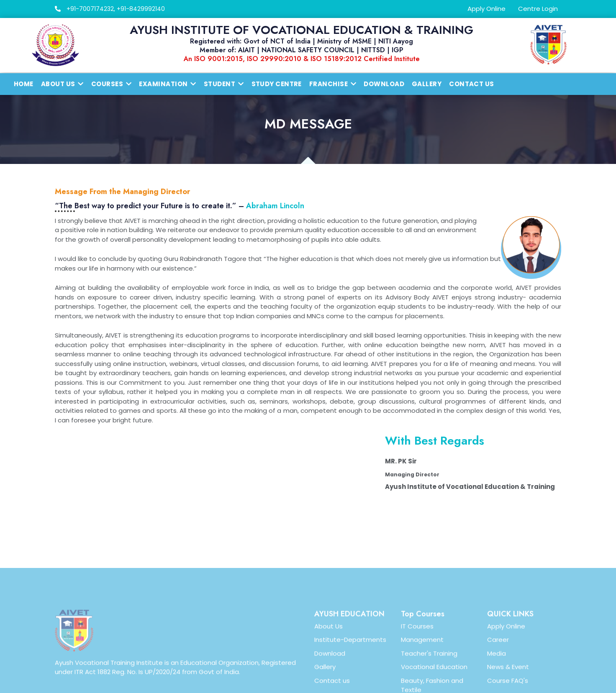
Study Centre (277, 84)
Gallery (427, 84)
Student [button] (224, 84)
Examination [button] (167, 84)
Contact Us (472, 84)
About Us (329, 677)
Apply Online (486, 9)
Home (24, 84)
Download (384, 84)
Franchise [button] (333, 84)
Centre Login (538, 9)
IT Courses (417, 677)
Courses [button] (112, 84)
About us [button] (62, 84)
